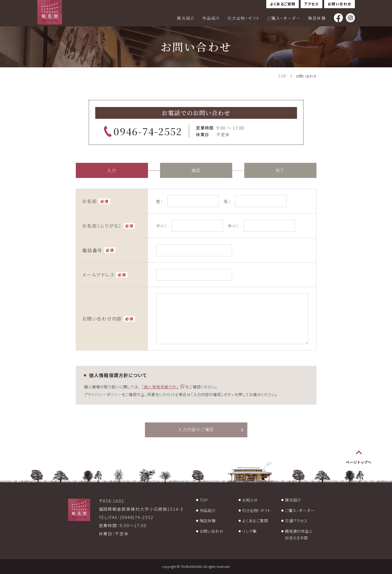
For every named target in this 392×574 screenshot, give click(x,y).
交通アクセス (296, 521)
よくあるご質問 (283, 4)
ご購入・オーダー (284, 18)
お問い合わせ (339, 4)
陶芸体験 (317, 18)
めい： (234, 226)
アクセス (311, 4)
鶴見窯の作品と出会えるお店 (299, 534)
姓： (160, 201)
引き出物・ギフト (244, 18)
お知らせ (250, 500)
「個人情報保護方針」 (160, 387)
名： (227, 201)
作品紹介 (211, 18)
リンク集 (250, 531)
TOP (204, 500)
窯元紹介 (186, 18)
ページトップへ (359, 462)
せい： (162, 226)
